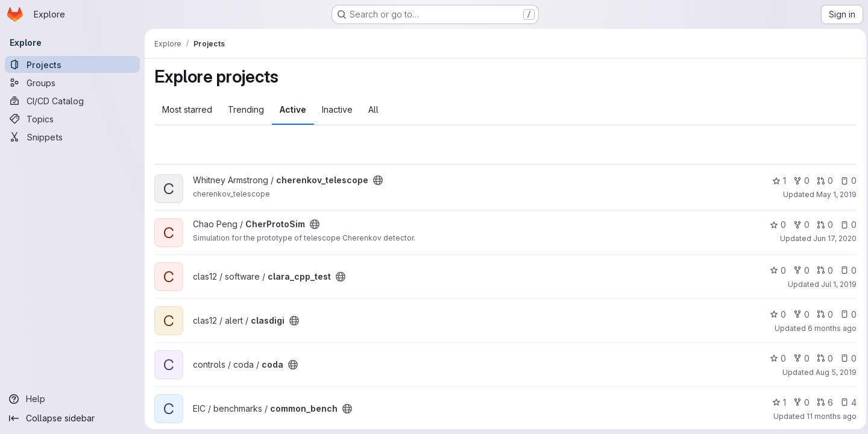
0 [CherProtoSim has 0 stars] (775, 225)
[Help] (72, 399)
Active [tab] (293, 109)
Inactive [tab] (337, 109)
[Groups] (72, 83)
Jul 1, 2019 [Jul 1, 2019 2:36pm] (836, 284)
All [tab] (373, 109)
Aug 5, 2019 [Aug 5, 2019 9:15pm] (833, 372)
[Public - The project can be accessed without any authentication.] (378, 180)
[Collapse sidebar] (72, 418)
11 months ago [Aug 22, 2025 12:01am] (829, 416)
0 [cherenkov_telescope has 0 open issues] (845, 181)
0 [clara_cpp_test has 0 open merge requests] (822, 270)
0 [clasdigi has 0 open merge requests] (822, 314)
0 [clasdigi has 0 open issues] (845, 314)
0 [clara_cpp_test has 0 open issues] (845, 270)
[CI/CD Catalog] (72, 101)
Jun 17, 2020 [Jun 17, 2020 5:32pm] (832, 238)
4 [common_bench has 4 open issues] (845, 402)
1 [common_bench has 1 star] (776, 402)
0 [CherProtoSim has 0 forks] (798, 225)
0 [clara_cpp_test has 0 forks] (798, 270)
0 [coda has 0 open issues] (845, 358)
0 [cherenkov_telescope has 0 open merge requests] (822, 181)
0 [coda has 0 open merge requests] (822, 358)
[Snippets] (72, 137)
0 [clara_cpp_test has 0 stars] (775, 270)
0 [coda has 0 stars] (775, 358)
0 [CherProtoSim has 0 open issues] (845, 225)
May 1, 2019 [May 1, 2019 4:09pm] (833, 194)
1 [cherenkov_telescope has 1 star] (776, 181)
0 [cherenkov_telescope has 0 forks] (798, 181)
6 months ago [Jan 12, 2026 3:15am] (829, 328)
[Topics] (72, 119)
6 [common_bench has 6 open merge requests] (822, 402)
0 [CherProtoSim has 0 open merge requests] (822, 225)
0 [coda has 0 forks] (798, 358)
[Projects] (72, 64)
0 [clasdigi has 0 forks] (798, 314)
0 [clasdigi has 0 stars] (775, 314)
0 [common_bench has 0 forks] (798, 402)
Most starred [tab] (187, 109)
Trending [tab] (246, 109)
